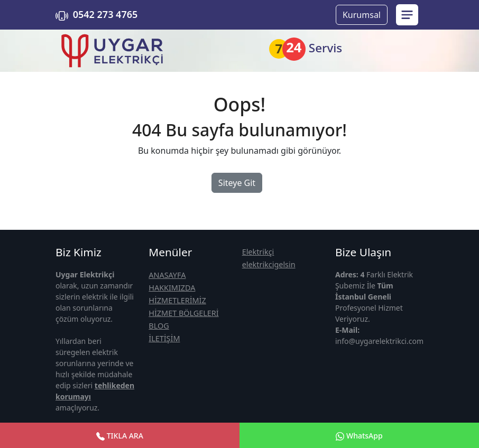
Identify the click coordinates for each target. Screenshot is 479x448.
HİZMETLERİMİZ (177, 300)
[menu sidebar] (407, 15)
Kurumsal (362, 15)
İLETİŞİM (164, 338)
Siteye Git (237, 183)
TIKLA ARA (120, 436)
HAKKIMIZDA (172, 288)
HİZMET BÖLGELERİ (183, 313)
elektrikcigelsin (269, 264)
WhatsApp (359, 436)
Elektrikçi (258, 252)
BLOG (159, 326)
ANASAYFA (167, 275)
